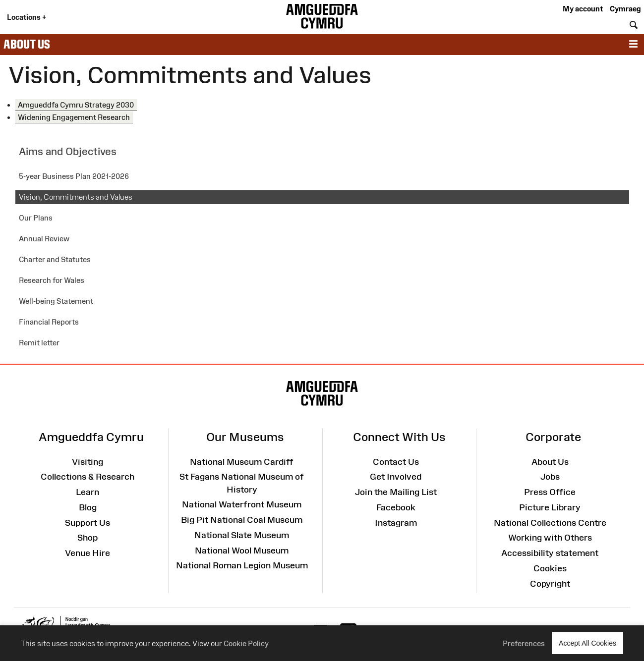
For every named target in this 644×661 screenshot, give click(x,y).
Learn (88, 492)
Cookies (550, 568)
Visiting (88, 462)
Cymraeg (625, 9)
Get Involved (396, 477)
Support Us (88, 523)
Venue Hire (88, 553)
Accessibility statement (550, 553)
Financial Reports (49, 322)
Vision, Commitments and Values (76, 197)
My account (583, 9)
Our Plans (36, 218)
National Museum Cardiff (242, 462)
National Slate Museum (242, 535)
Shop (88, 538)
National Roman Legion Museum (242, 565)
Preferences (524, 643)
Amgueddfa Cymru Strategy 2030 (76, 105)
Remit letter (39, 343)
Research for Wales (52, 280)
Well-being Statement (56, 301)
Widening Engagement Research (74, 117)
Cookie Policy (246, 643)
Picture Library (550, 507)
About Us (27, 44)
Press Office (550, 492)
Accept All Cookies (587, 643)
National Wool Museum (242, 551)
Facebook (396, 507)
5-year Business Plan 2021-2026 (74, 176)
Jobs (550, 477)
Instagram (396, 523)
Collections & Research (88, 477)
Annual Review (44, 239)
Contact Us (396, 462)
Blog (88, 507)
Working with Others (550, 538)
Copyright (550, 584)
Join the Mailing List (396, 492)
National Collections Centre (550, 523)
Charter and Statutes (55, 259)
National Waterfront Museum (242, 504)
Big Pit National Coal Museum (242, 520)
